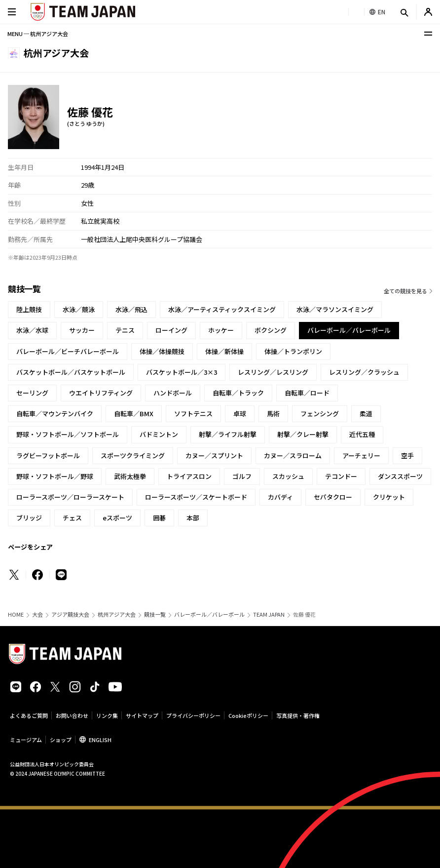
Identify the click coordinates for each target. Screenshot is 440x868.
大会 (37, 614)
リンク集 (107, 715)
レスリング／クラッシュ (364, 372)
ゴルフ (242, 476)
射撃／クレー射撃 (303, 434)
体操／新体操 (224, 351)
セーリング (32, 393)
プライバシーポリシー (193, 715)
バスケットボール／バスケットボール (71, 372)
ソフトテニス (193, 414)
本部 (193, 518)
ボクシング (271, 330)
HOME (16, 614)
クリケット (389, 497)
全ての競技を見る (405, 291)
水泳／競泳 (79, 309)
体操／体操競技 (162, 351)
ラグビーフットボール (48, 455)
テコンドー (341, 476)
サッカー (82, 330)
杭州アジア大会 (117, 614)
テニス (125, 330)
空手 (407, 455)
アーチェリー (361, 455)
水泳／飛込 (131, 309)
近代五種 (362, 434)
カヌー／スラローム (293, 455)
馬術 (273, 414)
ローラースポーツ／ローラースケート (70, 497)
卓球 (240, 414)
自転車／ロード (307, 393)
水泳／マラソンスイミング (335, 309)
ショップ (61, 740)
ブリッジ (29, 518)
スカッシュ (288, 476)
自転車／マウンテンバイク (55, 414)
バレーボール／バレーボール (209, 614)
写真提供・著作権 (298, 715)
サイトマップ (142, 715)
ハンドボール (173, 393)
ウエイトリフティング (101, 393)
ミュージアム (26, 740)
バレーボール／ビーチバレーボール (68, 351)
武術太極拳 (130, 476)
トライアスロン (189, 476)
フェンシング (320, 414)
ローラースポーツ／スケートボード (196, 497)
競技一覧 (155, 614)
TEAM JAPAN (269, 614)
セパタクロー (333, 497)
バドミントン (159, 434)
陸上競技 (29, 309)
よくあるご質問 (29, 715)
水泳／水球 (32, 330)
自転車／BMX (134, 414)
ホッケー (221, 330)
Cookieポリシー (248, 715)
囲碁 (159, 518)
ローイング (171, 330)
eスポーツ (117, 518)
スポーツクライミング (133, 455)
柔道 (366, 414)
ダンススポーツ (400, 476)
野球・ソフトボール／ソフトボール (68, 434)
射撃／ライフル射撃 (228, 434)
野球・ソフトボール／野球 (55, 476)
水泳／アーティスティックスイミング (222, 309)
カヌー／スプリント (214, 455)
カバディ (280, 497)
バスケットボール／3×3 (182, 372)
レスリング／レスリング (273, 372)
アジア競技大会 (70, 614)
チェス (72, 518)
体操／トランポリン (293, 351)
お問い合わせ (72, 715)
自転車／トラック (238, 393)
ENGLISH (100, 740)
